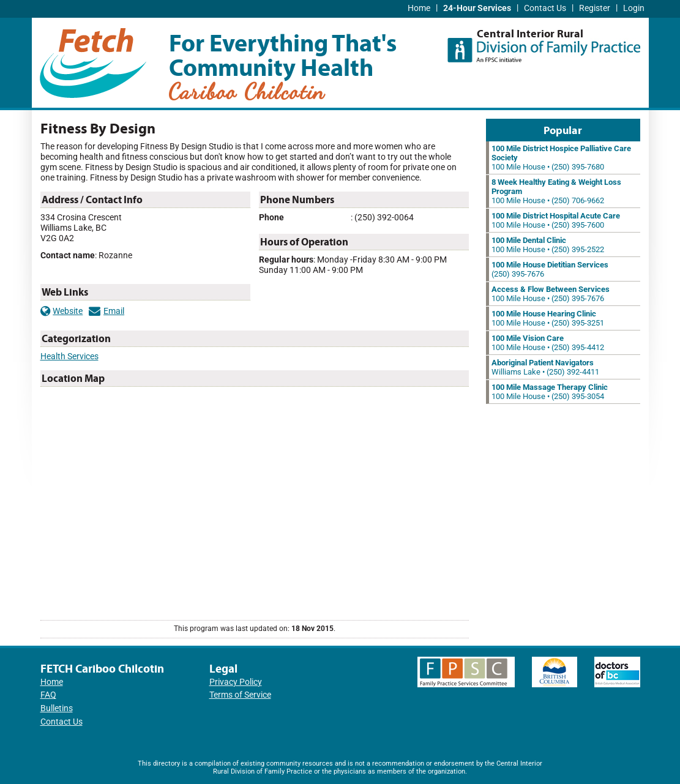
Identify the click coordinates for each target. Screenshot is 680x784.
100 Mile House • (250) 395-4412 (548, 343)
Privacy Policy (236, 682)
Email (106, 311)
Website (62, 311)
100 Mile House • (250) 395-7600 (556, 220)
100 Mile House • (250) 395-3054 (550, 392)
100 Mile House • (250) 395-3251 (548, 318)
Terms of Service (240, 695)
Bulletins (57, 708)
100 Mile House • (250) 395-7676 (551, 294)
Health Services (69, 357)
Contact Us (545, 8)
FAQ (48, 695)
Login (634, 8)
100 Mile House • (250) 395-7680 (561, 158)
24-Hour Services (477, 8)
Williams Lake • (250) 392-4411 (545, 367)
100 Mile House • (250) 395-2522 (548, 245)
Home (419, 8)
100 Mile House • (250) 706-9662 (556, 191)
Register (595, 8)
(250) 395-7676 (550, 269)
